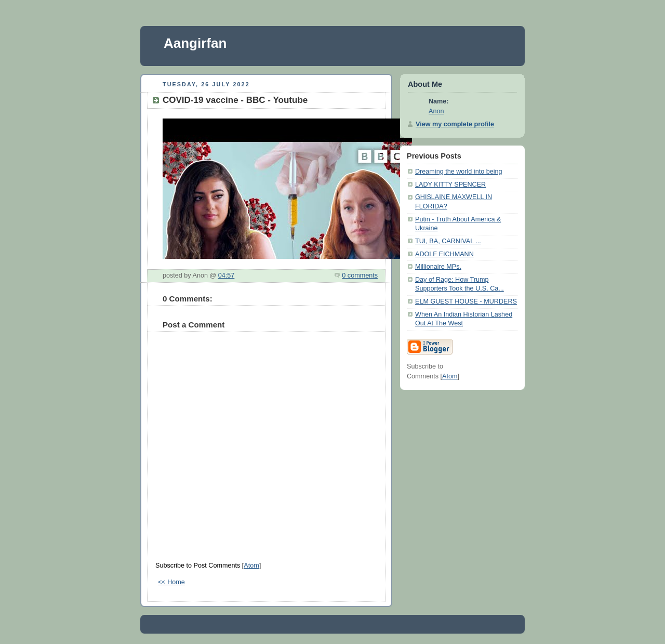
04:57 (227, 275)
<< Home (171, 582)
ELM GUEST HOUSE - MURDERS (466, 301)
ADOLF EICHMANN (444, 254)
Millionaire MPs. (438, 267)
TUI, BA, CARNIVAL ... (448, 241)
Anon (436, 111)
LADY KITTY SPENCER (450, 185)
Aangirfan (195, 43)
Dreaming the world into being (459, 172)
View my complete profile (455, 124)
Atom (251, 566)
